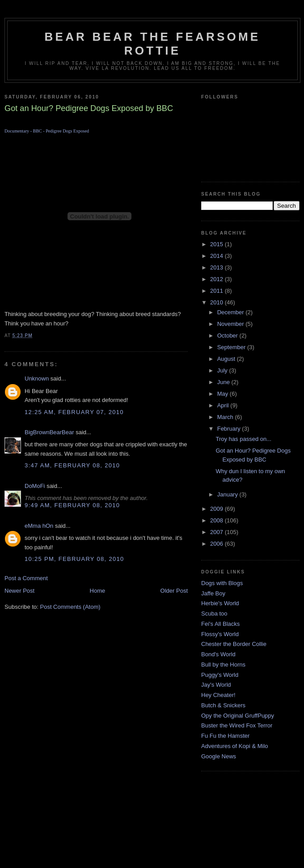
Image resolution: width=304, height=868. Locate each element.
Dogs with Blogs (222, 583)
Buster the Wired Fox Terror (237, 725)
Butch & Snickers (223, 705)
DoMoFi (35, 486)
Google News (219, 756)
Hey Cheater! (218, 695)
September (232, 347)
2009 (217, 509)
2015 (217, 244)
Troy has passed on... (243, 439)
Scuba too (214, 614)
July (223, 370)
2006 (217, 544)
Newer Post (19, 591)
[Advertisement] (152, 827)
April (224, 405)
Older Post (174, 591)
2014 (217, 256)
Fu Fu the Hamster (225, 736)
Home (98, 591)
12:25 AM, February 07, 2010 (74, 412)
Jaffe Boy (213, 593)
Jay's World (216, 685)
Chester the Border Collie (234, 644)
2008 (217, 520)
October (228, 336)
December (232, 312)
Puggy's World (220, 675)
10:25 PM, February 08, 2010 (74, 559)
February (230, 429)
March (226, 417)
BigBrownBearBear (49, 432)
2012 (217, 279)
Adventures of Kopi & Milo (235, 746)
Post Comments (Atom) (70, 607)
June (224, 382)
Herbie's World (220, 603)
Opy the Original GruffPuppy (238, 716)
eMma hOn (39, 526)
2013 (217, 267)
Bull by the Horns (223, 665)
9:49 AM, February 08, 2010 (72, 505)
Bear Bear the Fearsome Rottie (153, 44)
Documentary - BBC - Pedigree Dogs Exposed (47, 131)
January (228, 494)
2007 (217, 532)
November (232, 324)
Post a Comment (26, 578)
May (224, 394)
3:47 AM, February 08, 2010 (72, 465)
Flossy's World (220, 634)
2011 (217, 291)
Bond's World (218, 654)
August (227, 359)
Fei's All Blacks (220, 624)
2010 (217, 302)
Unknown (37, 378)
